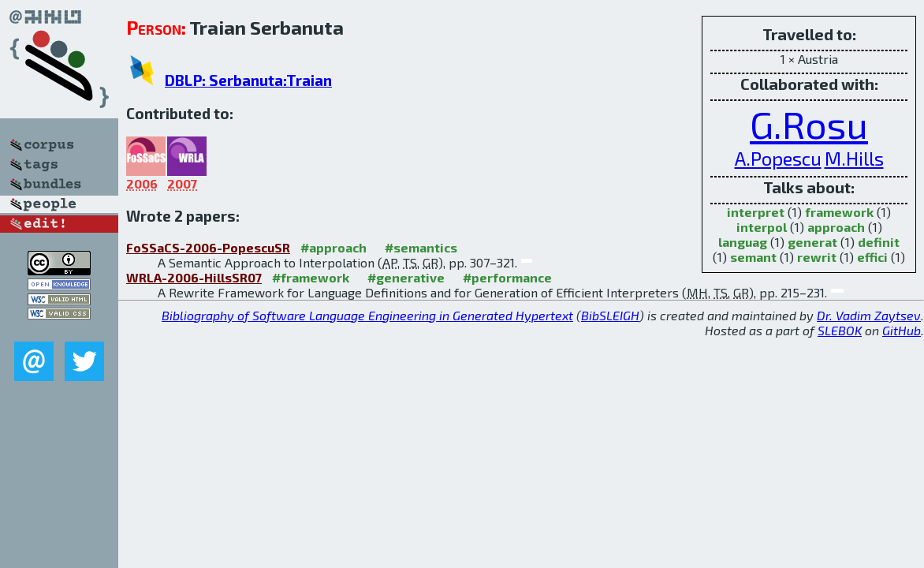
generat (812, 242)
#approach (333, 247)
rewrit (817, 257)
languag (743, 242)
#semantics (421, 247)
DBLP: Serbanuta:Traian (248, 80)
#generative (406, 277)
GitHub (902, 330)
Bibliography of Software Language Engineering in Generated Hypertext (367, 315)
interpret (756, 212)
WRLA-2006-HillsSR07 (194, 277)
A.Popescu (778, 158)
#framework (311, 277)
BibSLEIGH (610, 315)
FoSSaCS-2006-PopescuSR (208, 247)
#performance (507, 277)
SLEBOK (840, 330)
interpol (762, 227)
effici (872, 257)
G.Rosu (809, 124)
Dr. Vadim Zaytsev (869, 315)
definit (879, 242)
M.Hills (854, 158)
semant (753, 257)
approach (836, 227)
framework (839, 212)
